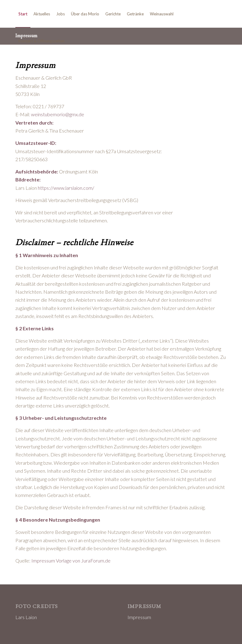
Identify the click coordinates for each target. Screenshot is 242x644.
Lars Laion (26, 617)
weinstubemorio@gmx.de (58, 114)
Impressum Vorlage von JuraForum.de (71, 561)
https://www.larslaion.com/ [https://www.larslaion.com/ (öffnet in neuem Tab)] (66, 188)
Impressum (139, 617)
